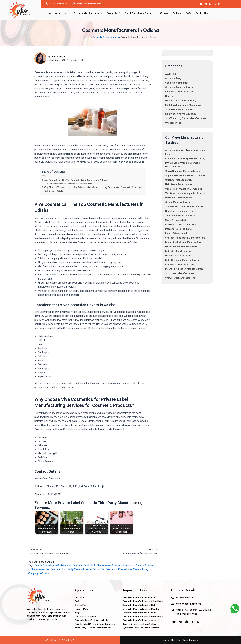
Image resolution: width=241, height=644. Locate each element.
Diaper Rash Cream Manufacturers (184, 242)
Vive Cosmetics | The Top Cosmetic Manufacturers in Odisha (75, 180)
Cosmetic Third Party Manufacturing (185, 158)
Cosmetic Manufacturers (106, 37)
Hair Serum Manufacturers (180, 184)
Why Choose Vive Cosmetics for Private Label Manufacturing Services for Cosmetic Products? (93, 187)
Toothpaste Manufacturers (180, 216)
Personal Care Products (178, 229)
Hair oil (169, 96)
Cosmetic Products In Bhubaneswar (92, 565)
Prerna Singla (58, 56)
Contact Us (202, 13)
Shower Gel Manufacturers (180, 278)
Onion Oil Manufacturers (179, 180)
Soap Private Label (175, 220)
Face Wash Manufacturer (179, 92)
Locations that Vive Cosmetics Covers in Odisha (71, 184)
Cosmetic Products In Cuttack (128, 565)
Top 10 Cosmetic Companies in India (185, 193)
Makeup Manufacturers (178, 256)
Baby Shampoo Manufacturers (182, 260)
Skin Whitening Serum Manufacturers (186, 118)
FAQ (188, 13)
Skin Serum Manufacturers (180, 109)
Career (164, 13)
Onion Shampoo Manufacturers (183, 171)
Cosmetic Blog (173, 78)
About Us (62, 13)
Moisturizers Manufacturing (181, 101)
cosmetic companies (177, 83)
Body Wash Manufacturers (180, 265)
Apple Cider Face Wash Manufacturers (187, 175)
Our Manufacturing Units (88, 13)
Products (114, 13)
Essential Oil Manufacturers (181, 224)
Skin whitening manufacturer (181, 114)
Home (47, 13)
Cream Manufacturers (177, 202)
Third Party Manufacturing (140, 13)
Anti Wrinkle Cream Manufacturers (184, 207)
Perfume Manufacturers (179, 198)
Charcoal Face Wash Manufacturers (185, 238)
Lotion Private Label (176, 233)
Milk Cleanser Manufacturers (181, 247)
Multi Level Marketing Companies (183, 105)
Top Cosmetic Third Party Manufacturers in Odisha (73, 569)
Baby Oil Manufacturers (178, 251)
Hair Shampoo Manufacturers (182, 211)
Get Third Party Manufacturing (181, 640)
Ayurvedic (171, 74)
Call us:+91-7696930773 (60, 640)
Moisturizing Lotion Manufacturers (184, 269)
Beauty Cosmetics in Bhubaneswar (53, 565)
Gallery (177, 13)
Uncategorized (173, 123)
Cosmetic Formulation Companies (184, 189)
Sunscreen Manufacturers (180, 273)
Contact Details (56, 191)
